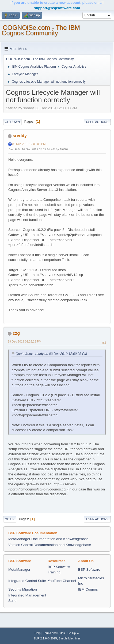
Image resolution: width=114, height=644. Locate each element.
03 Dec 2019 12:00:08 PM (29, 144)
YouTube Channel (62, 581)
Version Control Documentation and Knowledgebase (50, 545)
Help (37, 633)
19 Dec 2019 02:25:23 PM (24, 341)
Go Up (10, 519)
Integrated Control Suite (27, 581)
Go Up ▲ (73, 633)
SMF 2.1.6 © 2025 (45, 638)
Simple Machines (70, 638)
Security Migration (23, 589)
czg (16, 333)
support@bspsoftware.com (57, 8)
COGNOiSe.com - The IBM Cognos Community (41, 30)
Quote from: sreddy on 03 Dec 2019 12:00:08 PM (51, 354)
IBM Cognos (88, 589)
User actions (97, 122)
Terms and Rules (54, 633)
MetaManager (19, 570)
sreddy (20, 136)
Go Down (12, 122)
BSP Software (89, 570)
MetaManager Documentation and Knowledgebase (48, 539)
